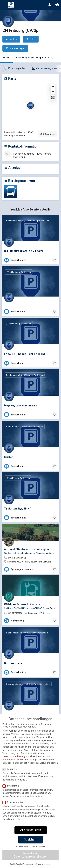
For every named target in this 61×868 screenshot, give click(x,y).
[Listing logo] (8, 21)
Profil (6, 58)
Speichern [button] (31, 843)
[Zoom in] (53, 87)
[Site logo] (11, 5)
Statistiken (12, 789)
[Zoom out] (53, 91)
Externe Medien (14, 805)
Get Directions (47, 134)
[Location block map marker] (31, 105)
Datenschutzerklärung (14, 760)
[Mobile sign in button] (50, 5)
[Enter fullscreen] (53, 98)
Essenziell (11, 772)
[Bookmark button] (54, 260)
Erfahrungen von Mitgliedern (34, 58)
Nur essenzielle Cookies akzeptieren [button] (30, 850)
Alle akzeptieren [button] (31, 833)
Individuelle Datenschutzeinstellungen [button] (31, 858)
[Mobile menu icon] (4, 5)
